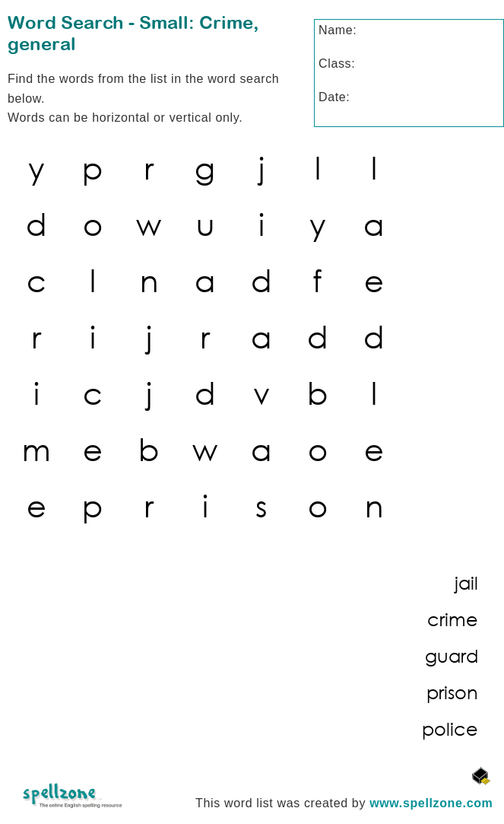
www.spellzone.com (431, 803)
